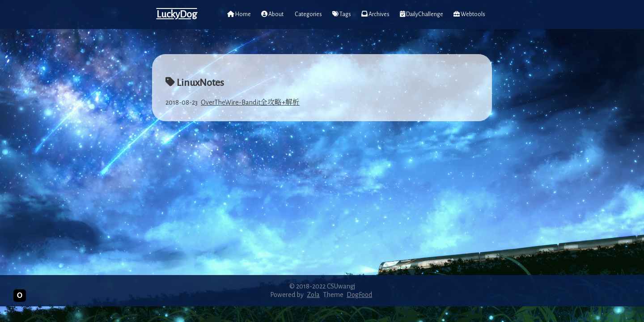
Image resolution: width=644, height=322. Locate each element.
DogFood (359, 295)
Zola (313, 295)
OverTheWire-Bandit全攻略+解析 (250, 102)
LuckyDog (177, 14)
